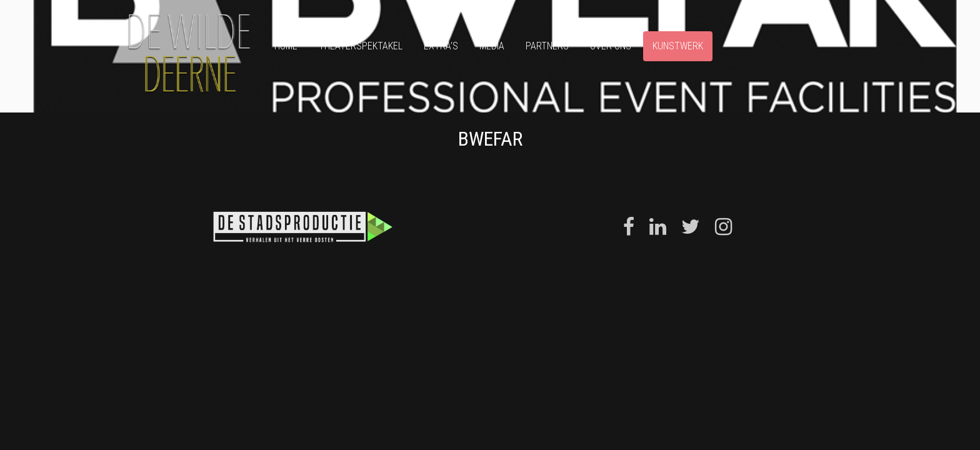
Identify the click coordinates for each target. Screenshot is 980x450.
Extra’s (441, 46)
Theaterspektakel (361, 46)
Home (286, 46)
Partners (547, 46)
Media (492, 46)
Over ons (611, 46)
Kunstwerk (678, 46)
